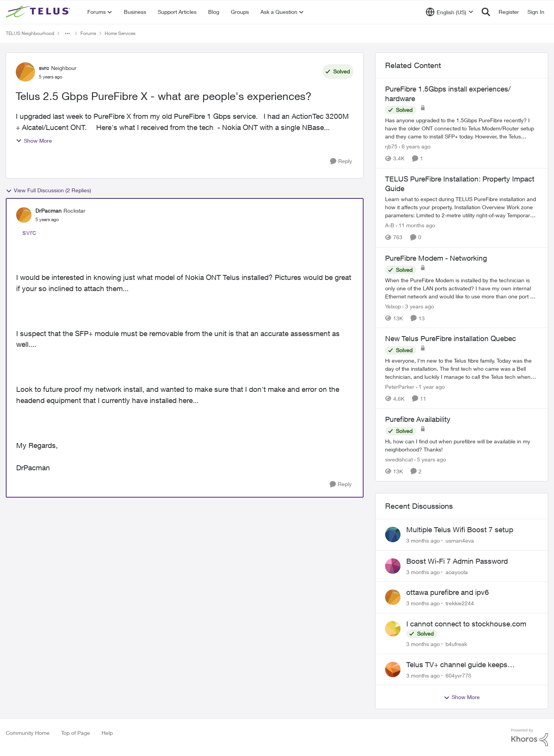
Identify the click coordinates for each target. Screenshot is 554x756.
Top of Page (76, 733)
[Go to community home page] (39, 12)
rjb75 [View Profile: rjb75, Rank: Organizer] (391, 146)
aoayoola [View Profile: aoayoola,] (457, 572)
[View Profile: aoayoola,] (393, 566)
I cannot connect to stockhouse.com (466, 624)
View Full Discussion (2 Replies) (48, 190)
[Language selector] (450, 12)
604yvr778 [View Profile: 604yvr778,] (458, 675)
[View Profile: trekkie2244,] (393, 597)
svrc (29, 232)
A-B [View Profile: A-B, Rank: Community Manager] (390, 226)
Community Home (28, 733)
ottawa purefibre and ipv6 (448, 592)
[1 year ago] (430, 387)
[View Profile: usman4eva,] (393, 535)
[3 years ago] (418, 306)
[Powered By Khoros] (530, 738)
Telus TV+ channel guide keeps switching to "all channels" (457, 665)
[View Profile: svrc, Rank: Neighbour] (25, 72)
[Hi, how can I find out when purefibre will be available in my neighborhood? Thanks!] (462, 445)
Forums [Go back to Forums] (88, 33)
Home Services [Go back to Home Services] (120, 33)
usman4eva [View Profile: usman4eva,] (460, 540)
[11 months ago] (415, 226)
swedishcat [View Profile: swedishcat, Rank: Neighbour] (399, 459)
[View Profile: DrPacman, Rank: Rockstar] (24, 215)
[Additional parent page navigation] (67, 33)
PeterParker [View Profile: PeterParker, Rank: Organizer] (400, 387)
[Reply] (341, 161)
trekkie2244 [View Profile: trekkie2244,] (460, 603)
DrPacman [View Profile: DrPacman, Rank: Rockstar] (48, 211)
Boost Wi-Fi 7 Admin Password (457, 561)
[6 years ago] (415, 146)
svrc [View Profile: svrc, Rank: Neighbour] (44, 68)
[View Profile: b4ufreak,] (393, 629)
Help (107, 733)
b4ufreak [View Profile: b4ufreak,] (456, 644)
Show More (34, 141)
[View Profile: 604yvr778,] (393, 669)
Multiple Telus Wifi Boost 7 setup (460, 530)
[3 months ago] (423, 540)
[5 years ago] (430, 459)
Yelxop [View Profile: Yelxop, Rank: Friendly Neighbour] (393, 306)
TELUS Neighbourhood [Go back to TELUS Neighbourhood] (30, 33)
